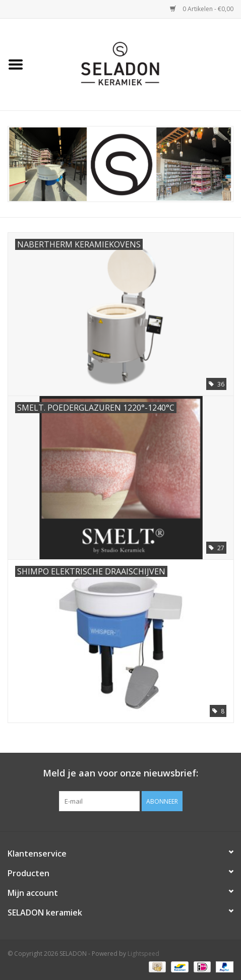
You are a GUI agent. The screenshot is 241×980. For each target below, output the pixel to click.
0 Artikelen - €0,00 (202, 9)
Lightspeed (143, 954)
